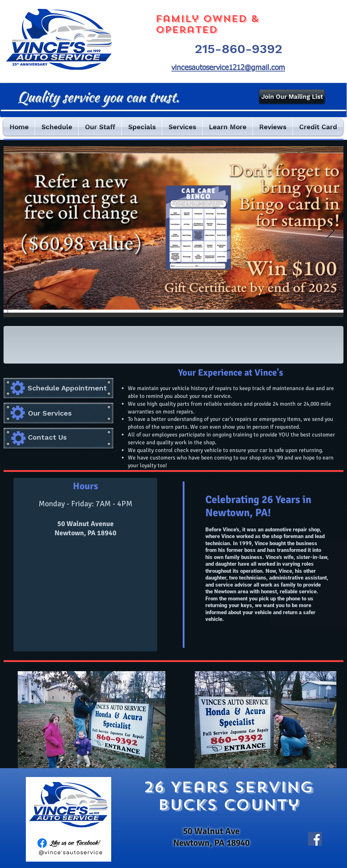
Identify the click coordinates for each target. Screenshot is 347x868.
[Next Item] (330, 232)
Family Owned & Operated (207, 24)
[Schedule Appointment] (67, 388)
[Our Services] (71, 413)
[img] (32, 344)
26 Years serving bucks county (229, 796)
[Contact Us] (48, 437)
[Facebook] (315, 839)
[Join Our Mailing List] (292, 97)
